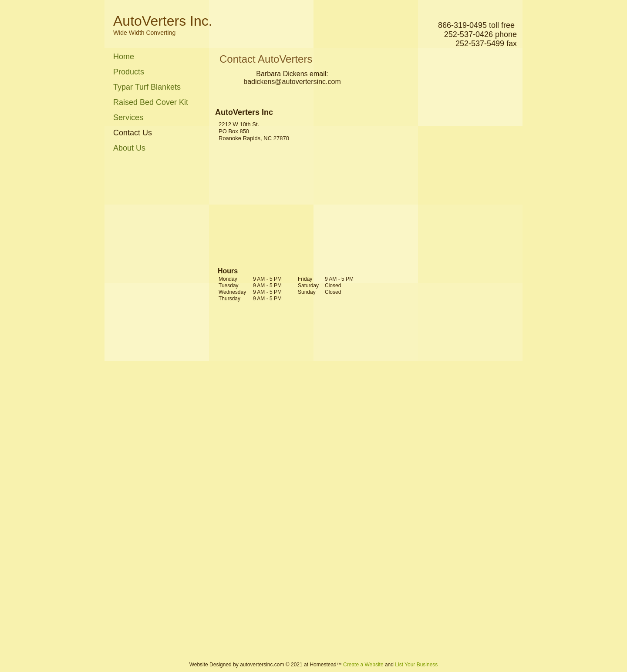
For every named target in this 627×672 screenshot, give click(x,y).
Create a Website (363, 665)
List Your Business (416, 665)
